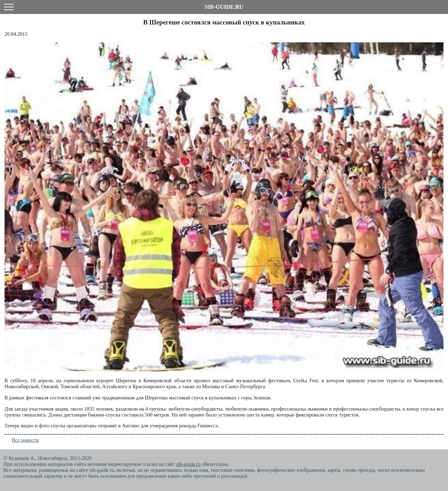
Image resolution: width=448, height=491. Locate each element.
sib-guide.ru (188, 464)
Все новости (25, 440)
